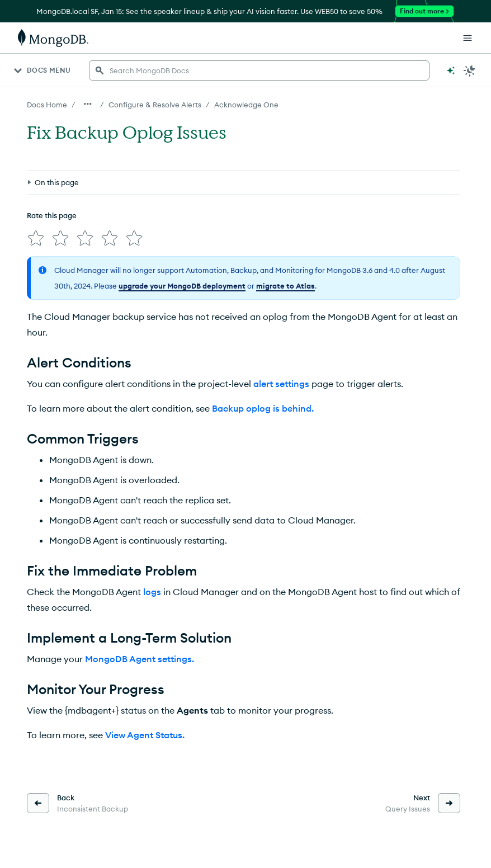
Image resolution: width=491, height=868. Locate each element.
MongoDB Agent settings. (140, 659)
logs (152, 592)
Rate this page (52, 215)
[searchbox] (259, 70)
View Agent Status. (145, 735)
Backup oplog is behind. (263, 408)
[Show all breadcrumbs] (88, 104)
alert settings (281, 384)
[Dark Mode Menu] (470, 70)
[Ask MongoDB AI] (451, 70)
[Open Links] (468, 38)
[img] (36, 238)
